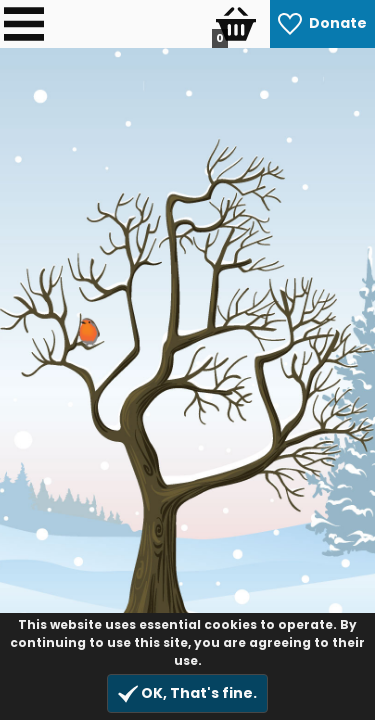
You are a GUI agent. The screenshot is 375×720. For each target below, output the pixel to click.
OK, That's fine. (187, 693)
